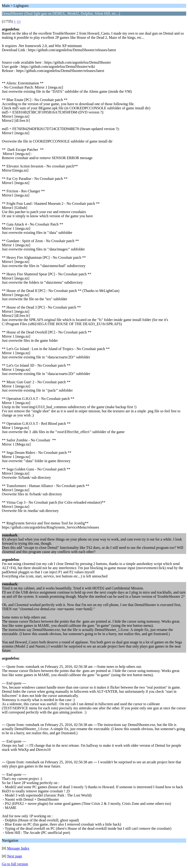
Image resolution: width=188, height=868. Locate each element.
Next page (15, 856)
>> (19, 21)
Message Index (18, 848)
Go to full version (15, 864)
